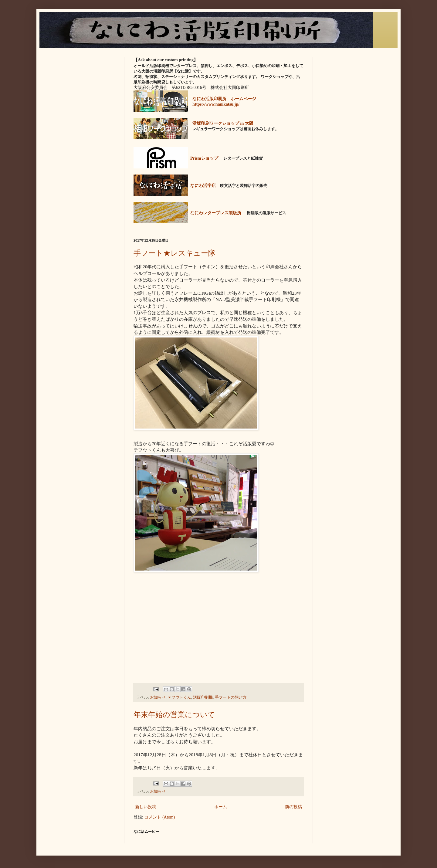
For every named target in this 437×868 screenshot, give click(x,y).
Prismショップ (204, 158)
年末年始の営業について (174, 715)
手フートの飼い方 (231, 697)
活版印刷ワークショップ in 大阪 (223, 123)
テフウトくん (179, 697)
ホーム (221, 807)
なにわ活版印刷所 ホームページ (224, 99)
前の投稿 (293, 807)
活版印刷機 (203, 697)
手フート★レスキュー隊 (174, 253)
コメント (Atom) (159, 817)
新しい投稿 (146, 807)
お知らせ (158, 697)
